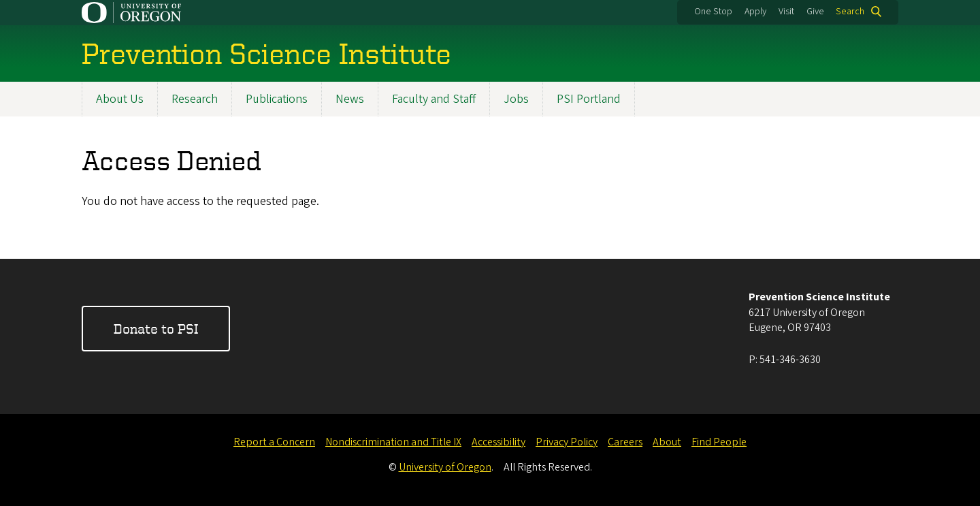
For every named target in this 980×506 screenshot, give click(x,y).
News (350, 99)
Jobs (516, 99)
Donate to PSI (156, 329)
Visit (786, 12)
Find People (719, 442)
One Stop (713, 12)
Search (850, 12)
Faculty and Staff (434, 99)
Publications (277, 99)
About (667, 442)
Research (195, 99)
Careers (625, 442)
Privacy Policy (567, 442)
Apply (755, 12)
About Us (120, 99)
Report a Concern (274, 442)
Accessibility (499, 442)
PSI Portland (589, 99)
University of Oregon (445, 467)
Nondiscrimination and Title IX (393, 442)
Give (815, 12)
